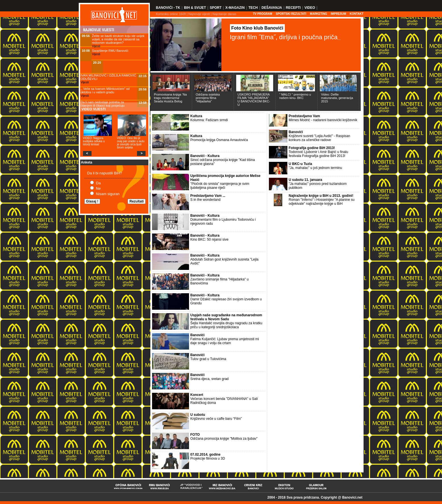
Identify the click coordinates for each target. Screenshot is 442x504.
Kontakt (356, 14)
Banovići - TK (168, 8)
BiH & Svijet (195, 8)
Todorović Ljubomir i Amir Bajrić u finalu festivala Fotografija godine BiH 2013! (318, 154)
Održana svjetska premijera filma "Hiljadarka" (208, 98)
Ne (98, 188)
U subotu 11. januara (306, 180)
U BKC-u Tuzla (300, 164)
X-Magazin (235, 8)
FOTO (195, 435)
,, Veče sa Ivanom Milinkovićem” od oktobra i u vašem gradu (105, 90)
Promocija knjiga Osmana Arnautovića (219, 140)
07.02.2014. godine (206, 455)
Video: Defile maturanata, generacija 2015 (337, 98)
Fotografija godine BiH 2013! (312, 148)
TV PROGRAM (263, 14)
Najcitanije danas (224, 14)
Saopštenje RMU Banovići (110, 51)
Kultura (196, 116)
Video (310, 8)
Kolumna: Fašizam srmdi (209, 120)
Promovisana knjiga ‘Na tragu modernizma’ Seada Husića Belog (171, 98)
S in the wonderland (206, 200)
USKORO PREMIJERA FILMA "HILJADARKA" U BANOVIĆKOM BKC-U (254, 100)
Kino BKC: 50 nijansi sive (209, 239)
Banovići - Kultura (205, 156)
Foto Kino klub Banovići (257, 28)
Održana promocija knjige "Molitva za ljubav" (224, 439)
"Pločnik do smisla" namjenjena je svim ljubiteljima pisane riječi (220, 186)
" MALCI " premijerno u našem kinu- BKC (295, 96)
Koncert (197, 395)
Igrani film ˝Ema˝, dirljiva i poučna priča (284, 37)
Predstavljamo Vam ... (208, 196)
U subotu (198, 415)
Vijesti (96, 46)
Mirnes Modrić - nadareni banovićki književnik (323, 120)
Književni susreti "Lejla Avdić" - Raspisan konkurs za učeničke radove (319, 138)
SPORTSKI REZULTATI (291, 14)
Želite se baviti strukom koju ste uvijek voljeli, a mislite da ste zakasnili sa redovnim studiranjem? (118, 39)
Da (98, 183)
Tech (253, 8)
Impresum (339, 14)
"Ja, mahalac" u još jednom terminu (316, 168)
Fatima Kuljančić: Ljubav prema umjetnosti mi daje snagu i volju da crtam (225, 341)
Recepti (293, 8)
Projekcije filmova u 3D (208, 458)
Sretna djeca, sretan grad (210, 379)
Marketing (318, 14)
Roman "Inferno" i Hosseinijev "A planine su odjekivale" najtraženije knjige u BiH (322, 202)
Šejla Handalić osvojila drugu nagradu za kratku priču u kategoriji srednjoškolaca (226, 325)
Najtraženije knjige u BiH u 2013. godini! (321, 196)
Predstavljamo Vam (304, 116)
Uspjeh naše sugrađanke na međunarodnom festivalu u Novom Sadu (226, 317)
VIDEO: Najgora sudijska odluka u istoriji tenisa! (94, 141)
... (339, 39)
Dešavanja (272, 8)
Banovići (198, 335)
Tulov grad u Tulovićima (208, 359)
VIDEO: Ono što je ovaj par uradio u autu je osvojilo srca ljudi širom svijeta (131, 143)
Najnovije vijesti (199, 14)
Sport (216, 8)
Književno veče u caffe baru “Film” (216, 419)
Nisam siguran (108, 194)
